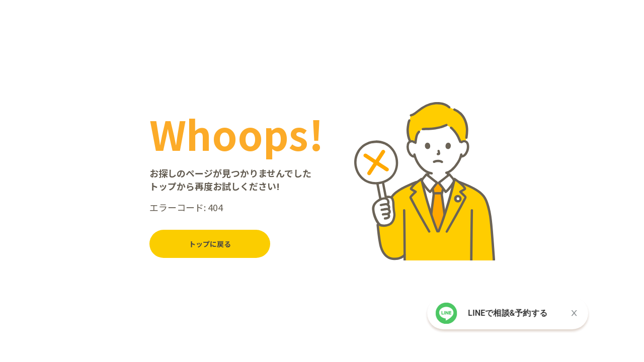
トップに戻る (210, 244)
